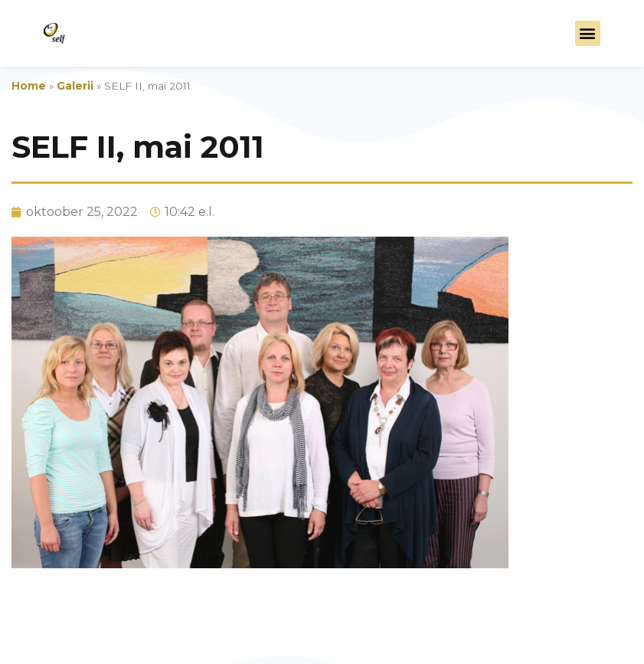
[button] (588, 33)
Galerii (75, 86)
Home (29, 86)
